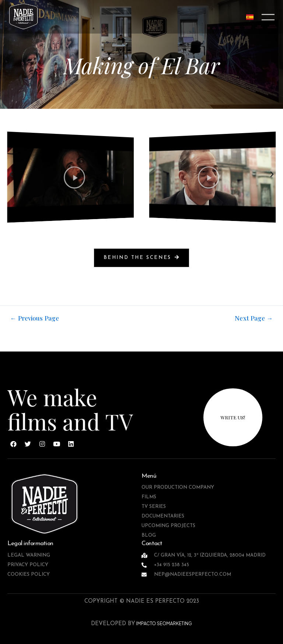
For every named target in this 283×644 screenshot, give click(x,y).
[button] (11, 174)
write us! (233, 417)
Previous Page (35, 318)
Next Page (254, 318)
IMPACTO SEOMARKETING (164, 624)
